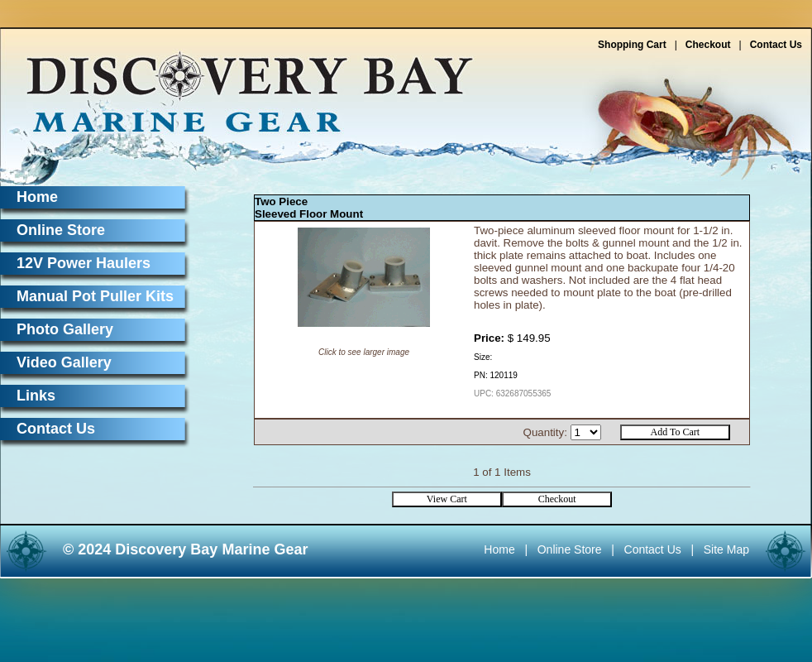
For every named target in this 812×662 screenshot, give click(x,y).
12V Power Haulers (84, 263)
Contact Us (776, 45)
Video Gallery (64, 362)
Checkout (708, 45)
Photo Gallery (65, 329)
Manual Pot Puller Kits (95, 296)
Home (37, 197)
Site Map (726, 549)
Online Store (61, 230)
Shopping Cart (632, 45)
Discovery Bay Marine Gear (240, 85)
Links (36, 396)
